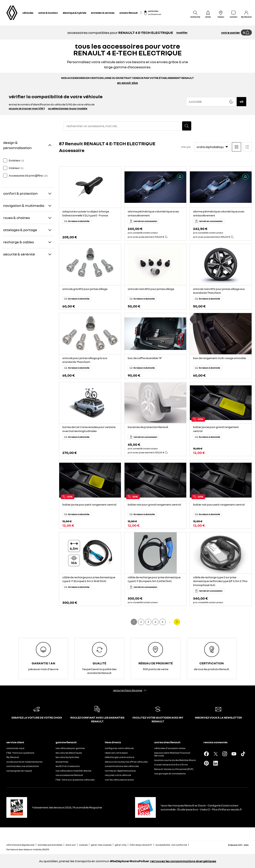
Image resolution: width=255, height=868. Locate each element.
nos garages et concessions (170, 773)
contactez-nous (15, 748)
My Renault (13, 757)
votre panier (231, 32)
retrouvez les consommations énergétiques (183, 861)
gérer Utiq (121, 845)
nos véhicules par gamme (70, 748)
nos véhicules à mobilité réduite (73, 771)
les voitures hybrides (67, 757)
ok (242, 101)
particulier (153, 11)
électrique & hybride (75, 13)
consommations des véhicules (122, 766)
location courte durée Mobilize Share (175, 760)
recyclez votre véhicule (118, 775)
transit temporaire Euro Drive (171, 764)
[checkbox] (5, 160)
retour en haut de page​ (128, 690)
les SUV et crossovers (68, 766)
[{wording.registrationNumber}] (211, 102)
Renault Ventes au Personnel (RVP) (174, 769)
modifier (182, 32)
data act (71, 845)
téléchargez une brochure (120, 757)
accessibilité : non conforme (171, 845)
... (170, 622)
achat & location (48, 13)
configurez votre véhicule (119, 748)
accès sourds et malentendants (24, 762)
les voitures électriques (69, 753)
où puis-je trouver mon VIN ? (27, 108)
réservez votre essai (116, 753)
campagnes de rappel (19, 771)
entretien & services (103, 13)
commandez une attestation (23, 766)
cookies (83, 845)
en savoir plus (127, 83)
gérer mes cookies (101, 845)
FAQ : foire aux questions (20, 753)
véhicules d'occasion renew (170, 748)
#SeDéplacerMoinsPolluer (130, 861)
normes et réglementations (120, 771)
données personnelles (50, 845)
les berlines (62, 762)
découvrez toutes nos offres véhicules (126, 762)
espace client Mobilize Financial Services (172, 754)
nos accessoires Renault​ (69, 775)
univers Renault (128, 13)
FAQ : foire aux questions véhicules (75, 780)
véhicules (28, 13)
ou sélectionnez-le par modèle (68, 108)
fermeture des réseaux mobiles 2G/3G (28, 849)
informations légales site (20, 845)
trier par (186, 147)
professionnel (155, 14)
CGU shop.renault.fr (141, 845)
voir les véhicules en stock (119, 780)
